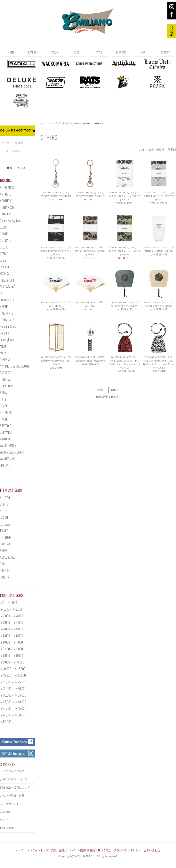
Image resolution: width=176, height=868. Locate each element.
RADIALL (5, 393)
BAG (2, 564)
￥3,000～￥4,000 (12, 622)
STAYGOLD (6, 426)
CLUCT (4, 227)
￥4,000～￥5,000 (12, 629)
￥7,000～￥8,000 (11, 649)
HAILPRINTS (7, 313)
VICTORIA (5, 439)
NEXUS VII (5, 360)
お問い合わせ (152, 850)
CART (172, 31)
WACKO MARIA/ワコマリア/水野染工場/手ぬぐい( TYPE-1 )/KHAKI (124, 251)
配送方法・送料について (15, 788)
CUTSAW (5, 524)
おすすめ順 (146, 150)
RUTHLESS (6, 412)
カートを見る (16, 168)
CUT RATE (5, 240)
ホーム (43, 123)
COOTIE (4, 234)
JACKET (4, 531)
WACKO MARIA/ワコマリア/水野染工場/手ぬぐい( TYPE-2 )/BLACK (56, 251)
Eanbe (3, 260)
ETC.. (3, 472)
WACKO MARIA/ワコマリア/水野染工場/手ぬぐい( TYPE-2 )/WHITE (124, 196)
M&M (3, 346)
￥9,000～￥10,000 (12, 662)
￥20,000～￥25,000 (13, 682)
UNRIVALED (6, 432)
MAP (143, 52)
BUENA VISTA (7, 207)
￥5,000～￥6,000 (12, 636)
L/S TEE (4, 518)
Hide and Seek (8, 326)
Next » (115, 390)
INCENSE (5, 570)
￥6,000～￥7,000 (11, 642)
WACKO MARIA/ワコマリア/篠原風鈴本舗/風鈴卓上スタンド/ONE (56, 361)
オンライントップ (60, 123)
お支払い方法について (14, 779)
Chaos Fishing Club (11, 221)
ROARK (4, 406)
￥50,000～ (7, 722)
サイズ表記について (12, 771)
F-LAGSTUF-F (7, 280)
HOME (11, 52)
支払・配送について (63, 850)
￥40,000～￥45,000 (13, 708)
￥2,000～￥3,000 (12, 616)
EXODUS (4, 274)
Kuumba (4, 333)
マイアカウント (10, 804)
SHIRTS (4, 504)
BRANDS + (33, 52)
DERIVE (4, 254)
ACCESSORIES (8, 557)
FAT (2, 293)
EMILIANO (5, 465)
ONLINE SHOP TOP (18, 131)
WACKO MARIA (82, 123)
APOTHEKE (6, 201)
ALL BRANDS (7, 188)
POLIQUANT (6, 379)
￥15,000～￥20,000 (13, 675)
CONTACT (165, 52)
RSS (2, 828)
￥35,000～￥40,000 (13, 702)
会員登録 (5, 812)
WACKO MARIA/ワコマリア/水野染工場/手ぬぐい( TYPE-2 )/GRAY (159, 196)
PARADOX (5, 373)
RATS (3, 399)
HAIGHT (4, 307)
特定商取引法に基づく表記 (95, 850)
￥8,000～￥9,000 (12, 656)
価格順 (160, 150)
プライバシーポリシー (127, 850)
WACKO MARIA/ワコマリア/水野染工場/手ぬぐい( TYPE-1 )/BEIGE (90, 251)
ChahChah (6, 214)
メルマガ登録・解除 (12, 796)
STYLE (99, 52)
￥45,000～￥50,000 (13, 715)
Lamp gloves (7, 340)
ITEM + (55, 52)
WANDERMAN (7, 459)
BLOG (77, 52)
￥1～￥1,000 (8, 603)
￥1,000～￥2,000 (11, 609)
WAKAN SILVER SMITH (12, 452)
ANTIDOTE (6, 194)
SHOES (4, 551)
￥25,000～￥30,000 (13, 689)
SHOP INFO (121, 52)
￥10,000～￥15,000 (13, 669)
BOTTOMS (6, 537)
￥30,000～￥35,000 (13, 695)
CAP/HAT (5, 544)
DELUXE (4, 247)
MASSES (5, 353)
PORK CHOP (6, 386)
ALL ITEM (5, 498)
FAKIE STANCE (8, 287)
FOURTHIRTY (7, 300)
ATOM (11, 828)
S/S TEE (4, 511)
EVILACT (5, 267)
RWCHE (4, 419)
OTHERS (99, 123)
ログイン (5, 820)
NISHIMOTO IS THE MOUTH (14, 366)
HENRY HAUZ (7, 320)
